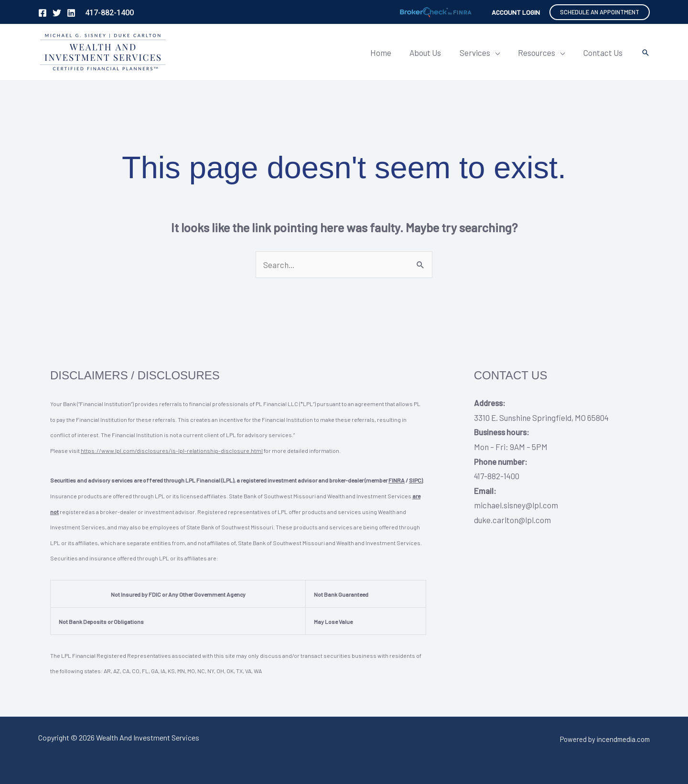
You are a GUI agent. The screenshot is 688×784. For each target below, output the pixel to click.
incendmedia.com (623, 739)
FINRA (397, 480)
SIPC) (416, 480)
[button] (600, 12)
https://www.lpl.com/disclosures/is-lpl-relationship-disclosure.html (172, 451)
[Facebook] (43, 13)
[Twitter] (57, 13)
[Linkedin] (71, 13)
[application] (500, 53)
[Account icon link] (516, 12)
